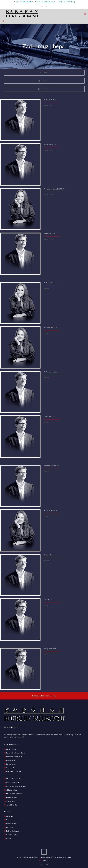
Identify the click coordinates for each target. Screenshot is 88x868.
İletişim (9, 838)
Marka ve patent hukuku (15, 794)
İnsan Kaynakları (12, 835)
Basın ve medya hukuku (14, 757)
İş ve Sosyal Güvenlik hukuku (16, 786)
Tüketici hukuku (12, 805)
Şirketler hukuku (12, 790)
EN (46, 6)
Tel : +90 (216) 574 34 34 (24, 2)
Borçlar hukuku (11, 764)
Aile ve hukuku (11, 749)
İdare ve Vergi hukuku (14, 779)
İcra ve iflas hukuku (13, 783)
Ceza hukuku (11, 768)
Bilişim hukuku (11, 760)
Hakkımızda (10, 820)
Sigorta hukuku (11, 801)
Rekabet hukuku (12, 797)
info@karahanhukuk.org (67, 2)
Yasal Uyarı (45, 860)
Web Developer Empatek (62, 857)
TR (42, 6)
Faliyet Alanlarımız (12, 831)
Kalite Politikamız (12, 824)
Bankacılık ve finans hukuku (15, 753)
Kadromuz (10, 827)
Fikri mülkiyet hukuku (13, 772)
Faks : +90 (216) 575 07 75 (46, 2)
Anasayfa (9, 816)
